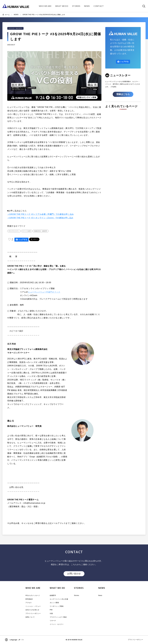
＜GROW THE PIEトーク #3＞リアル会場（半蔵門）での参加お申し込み (41, 214)
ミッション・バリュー (33, 606)
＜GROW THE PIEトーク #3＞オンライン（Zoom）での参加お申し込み (40, 218)
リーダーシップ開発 (57, 606)
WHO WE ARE (33, 588)
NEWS (16, 15)
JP (19, 640)
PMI (51, 610)
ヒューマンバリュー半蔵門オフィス (44, 292)
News (100, 595)
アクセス (29, 603)
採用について (30, 617)
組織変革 (53, 595)
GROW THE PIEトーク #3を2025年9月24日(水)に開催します (44, 15)
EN (23, 640)
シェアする (21, 240)
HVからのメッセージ (33, 595)
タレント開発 (54, 603)
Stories (77, 595)
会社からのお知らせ (32, 610)
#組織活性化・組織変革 (41, 231)
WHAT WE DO (57, 588)
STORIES (79, 588)
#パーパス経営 (27, 231)
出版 (51, 613)
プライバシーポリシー (33, 613)
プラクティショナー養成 (58, 617)
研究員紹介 (29, 599)
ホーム (7, 15)
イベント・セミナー (15, 28)
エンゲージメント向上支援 (59, 599)
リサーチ (53, 621)
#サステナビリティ (14, 231)
